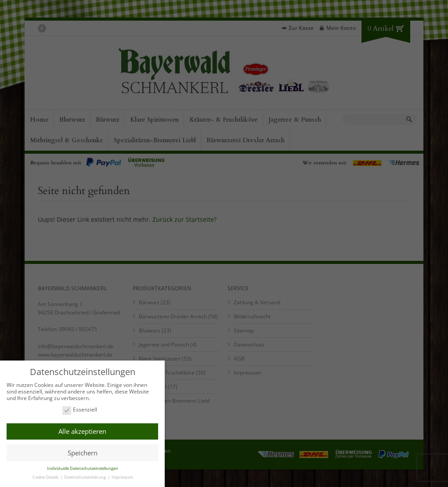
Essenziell (80, 410)
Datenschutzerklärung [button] (85, 477)
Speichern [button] (83, 452)
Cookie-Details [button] (46, 477)
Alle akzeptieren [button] (82, 431)
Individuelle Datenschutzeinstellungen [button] (83, 468)
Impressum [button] (122, 477)
